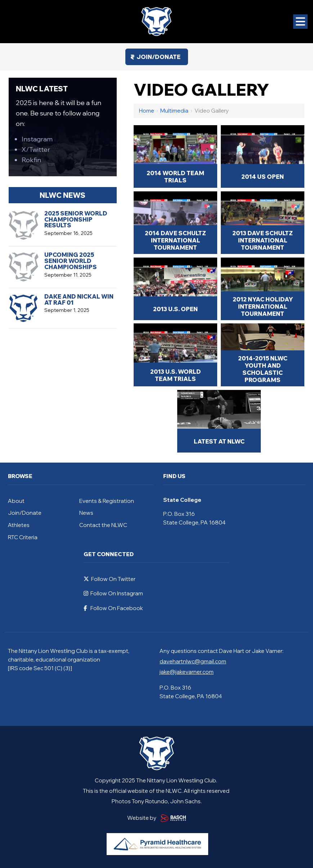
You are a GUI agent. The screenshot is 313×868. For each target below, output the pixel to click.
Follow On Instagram (113, 593)
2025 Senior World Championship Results (76, 219)
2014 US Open (263, 177)
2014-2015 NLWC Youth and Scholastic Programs (263, 369)
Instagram (37, 139)
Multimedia (174, 111)
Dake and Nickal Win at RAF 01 (79, 299)
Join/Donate (158, 57)
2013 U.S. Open (175, 309)
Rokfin (31, 160)
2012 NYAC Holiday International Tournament (263, 306)
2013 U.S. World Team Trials (176, 375)
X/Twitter (36, 149)
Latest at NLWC (219, 441)
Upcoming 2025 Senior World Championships (71, 261)
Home (147, 111)
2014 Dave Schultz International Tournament (175, 240)
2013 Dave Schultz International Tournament (263, 240)
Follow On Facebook (113, 608)
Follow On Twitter (109, 579)
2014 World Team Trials (175, 177)
